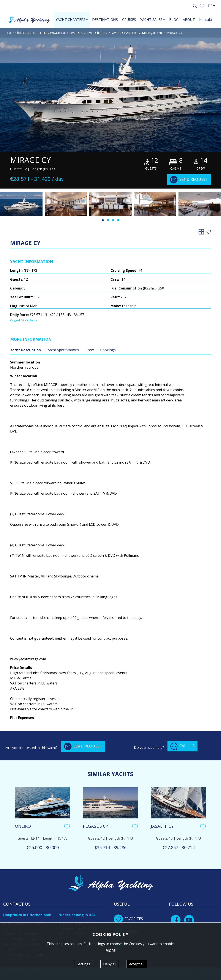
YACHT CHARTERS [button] (70, 20)
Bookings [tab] (108, 350)
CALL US (182, 746)
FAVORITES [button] (128, 919)
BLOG (174, 20)
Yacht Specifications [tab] (63, 350)
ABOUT (189, 20)
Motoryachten (152, 33)
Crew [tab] (90, 350)
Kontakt (206, 20)
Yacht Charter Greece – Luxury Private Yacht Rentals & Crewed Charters (57, 33)
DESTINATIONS (105, 20)
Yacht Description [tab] (25, 350)
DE (210, 6)
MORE (110, 951)
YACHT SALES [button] (151, 20)
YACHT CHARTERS (125, 33)
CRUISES (129, 20)
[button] (202, 5)
